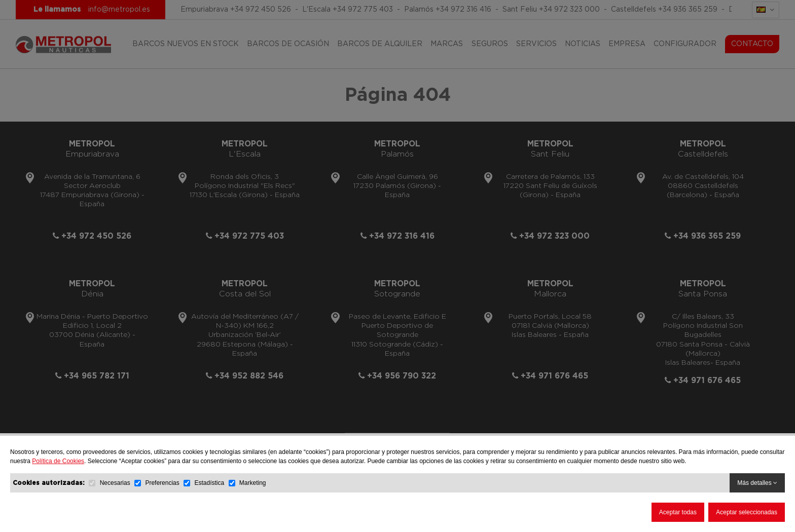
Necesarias (115, 483)
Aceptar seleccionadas (747, 512)
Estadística (209, 483)
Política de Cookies (58, 461)
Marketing (253, 483)
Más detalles (757, 483)
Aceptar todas (678, 512)
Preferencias (162, 483)
